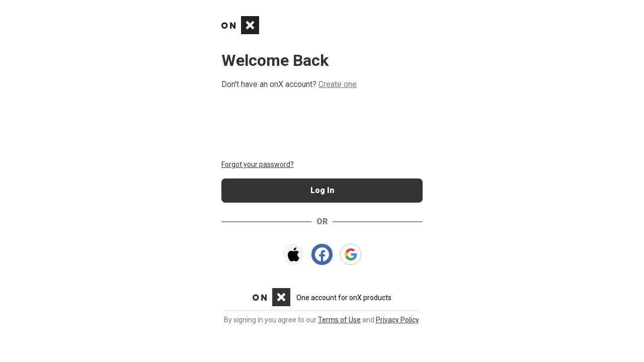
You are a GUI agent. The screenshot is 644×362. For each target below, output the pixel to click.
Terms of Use (339, 320)
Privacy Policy (397, 320)
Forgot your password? (258, 164)
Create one (338, 84)
